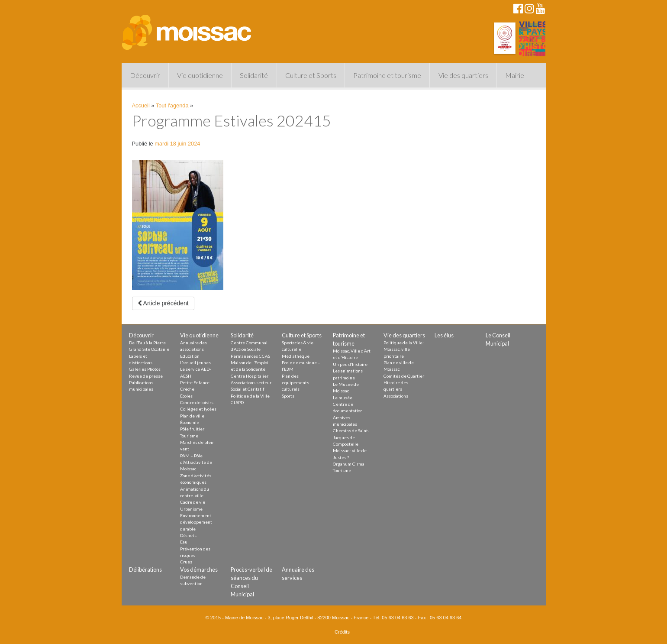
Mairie (515, 75)
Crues (186, 562)
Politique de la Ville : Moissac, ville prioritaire (404, 349)
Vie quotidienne (200, 75)
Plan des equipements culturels (295, 383)
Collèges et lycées (198, 409)
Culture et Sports (311, 75)
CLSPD (237, 402)
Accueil (141, 105)
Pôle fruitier (192, 429)
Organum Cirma (349, 464)
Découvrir (145, 75)
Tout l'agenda (172, 105)
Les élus (444, 335)
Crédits (342, 632)
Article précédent (163, 303)
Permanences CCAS (250, 356)
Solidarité (254, 75)
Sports (288, 396)
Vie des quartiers (463, 75)
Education (190, 356)
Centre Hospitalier (250, 376)
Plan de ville (192, 416)
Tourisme (189, 436)
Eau (184, 542)
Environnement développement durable (196, 522)
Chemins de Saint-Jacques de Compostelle (351, 437)
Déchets (188, 535)
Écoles (186, 396)
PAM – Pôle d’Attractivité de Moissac (196, 462)
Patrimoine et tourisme (387, 75)
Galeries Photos (145, 369)
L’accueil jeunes (195, 362)
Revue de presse (146, 376)
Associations (396, 396)
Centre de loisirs (197, 402)
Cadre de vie (193, 502)
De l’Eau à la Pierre (147, 343)
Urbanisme (191, 509)
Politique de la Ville (250, 396)
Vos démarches (199, 570)
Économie (190, 422)
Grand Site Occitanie (149, 349)
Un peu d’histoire (350, 364)
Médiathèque (296, 356)
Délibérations (145, 570)
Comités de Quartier (404, 376)
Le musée (343, 398)
